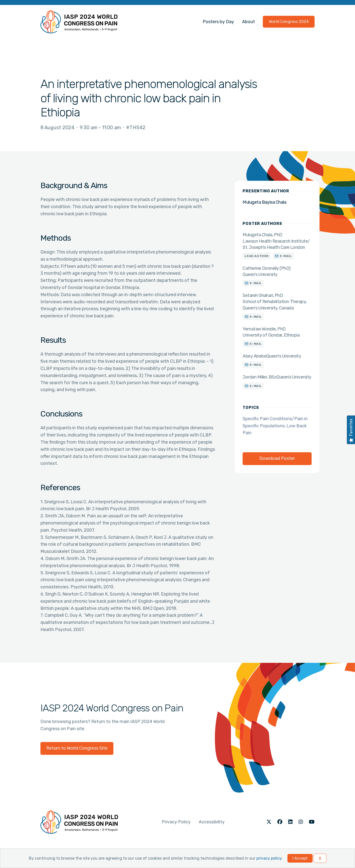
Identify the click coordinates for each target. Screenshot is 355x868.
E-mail (286, 256)
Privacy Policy (176, 822)
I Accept (300, 858)
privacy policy (269, 858)
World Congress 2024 (289, 22)
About (248, 22)
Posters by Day (218, 22)
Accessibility (212, 822)
